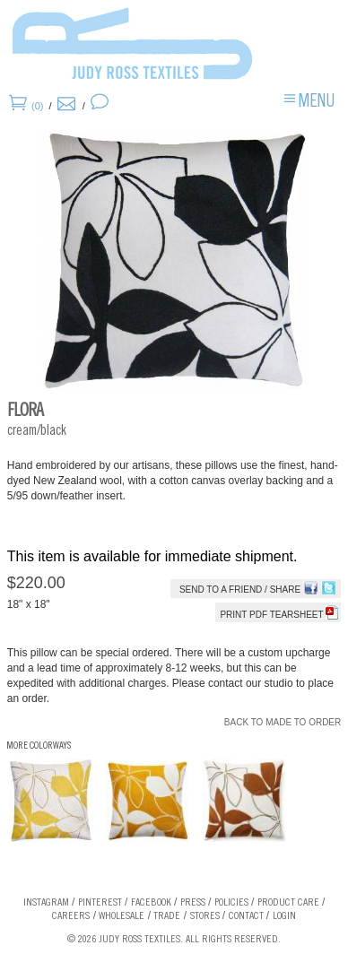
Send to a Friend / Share (240, 590)
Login (284, 916)
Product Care (288, 903)
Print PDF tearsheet (279, 615)
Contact (246, 916)
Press (193, 903)
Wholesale (122, 916)
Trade (167, 916)
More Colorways (39, 746)
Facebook (151, 903)
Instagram (46, 903)
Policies (231, 903)
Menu (317, 103)
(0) (37, 106)
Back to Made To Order (283, 722)
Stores (205, 916)
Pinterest (100, 903)
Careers (71, 916)
